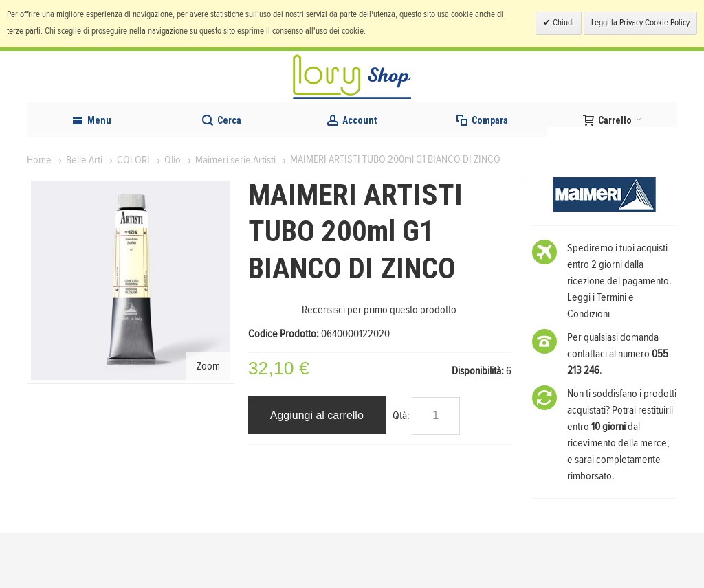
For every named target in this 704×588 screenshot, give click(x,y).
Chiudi (562, 23)
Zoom (208, 420)
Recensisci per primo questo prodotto (379, 365)
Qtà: (401, 471)
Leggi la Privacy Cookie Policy (640, 23)
